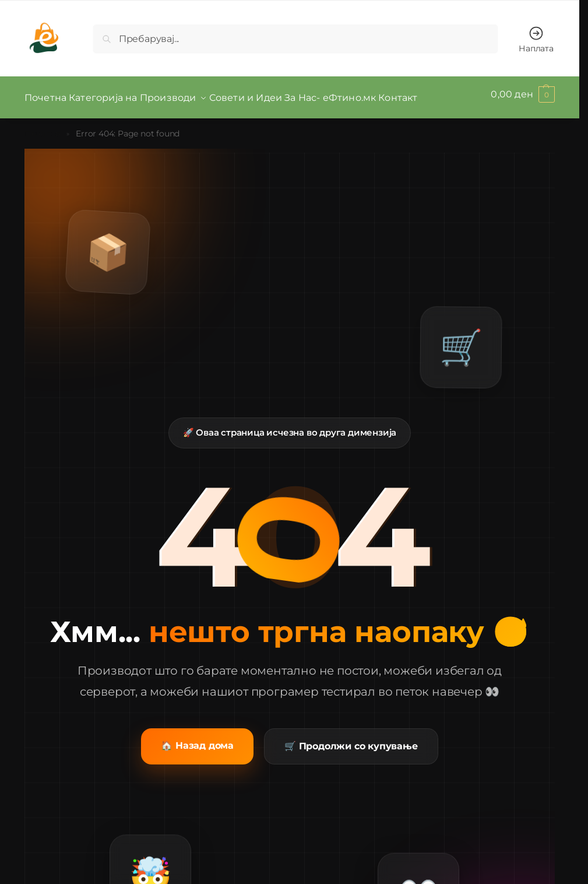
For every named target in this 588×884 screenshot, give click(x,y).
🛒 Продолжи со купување (351, 739)
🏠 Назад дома (197, 739)
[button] (523, 94)
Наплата (536, 39)
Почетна (42, 127)
